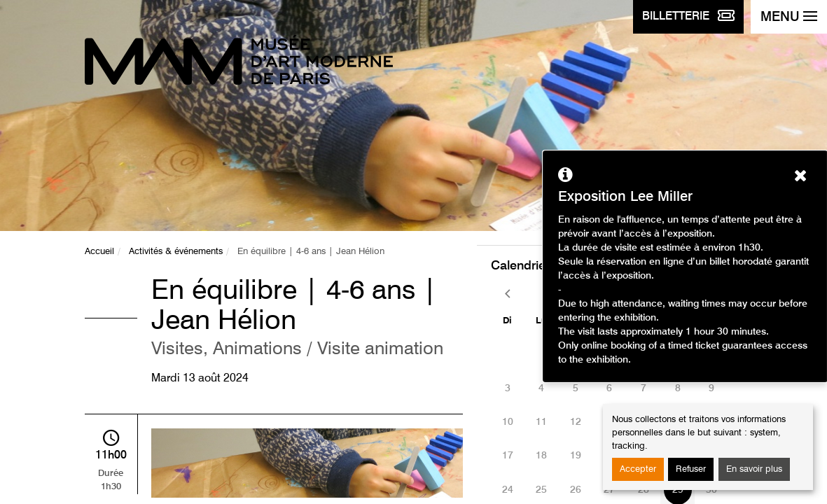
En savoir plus (754, 469)
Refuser (691, 469)
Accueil (99, 252)
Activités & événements (176, 252)
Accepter (638, 469)
